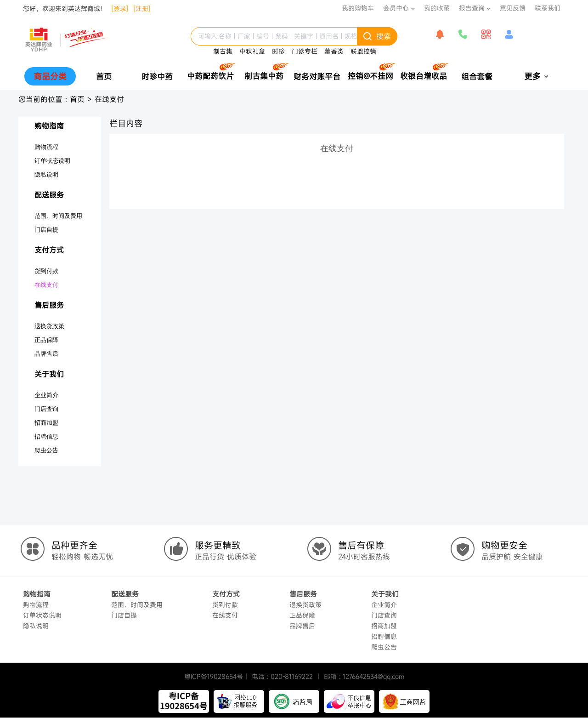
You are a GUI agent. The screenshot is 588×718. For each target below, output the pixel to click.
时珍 (278, 51)
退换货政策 (49, 326)
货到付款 (46, 271)
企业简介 (46, 395)
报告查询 (472, 8)
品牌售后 (46, 354)
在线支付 (109, 99)
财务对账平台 (317, 77)
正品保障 (46, 340)
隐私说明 (46, 174)
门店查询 (46, 409)
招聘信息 (46, 436)
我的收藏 (437, 8)
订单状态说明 (52, 161)
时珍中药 (157, 77)
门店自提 (46, 230)
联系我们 (548, 8)
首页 (104, 77)
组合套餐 (477, 77)
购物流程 (46, 147)
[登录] (120, 9)
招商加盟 (46, 423)
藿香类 (334, 51)
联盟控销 (363, 51)
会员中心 (396, 8)
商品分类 (50, 76)
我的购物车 (358, 8)
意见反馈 (513, 8)
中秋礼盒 (252, 51)
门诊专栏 (305, 51)
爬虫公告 (46, 450)
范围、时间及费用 (58, 216)
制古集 (223, 51)
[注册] (142, 9)
